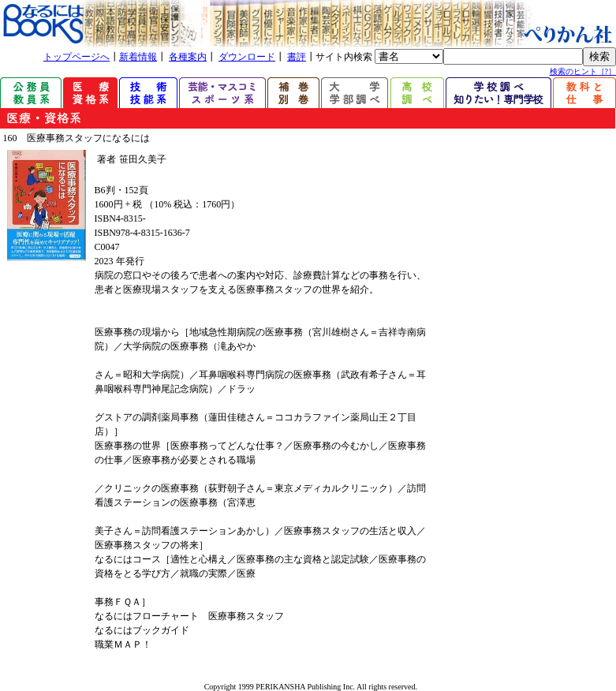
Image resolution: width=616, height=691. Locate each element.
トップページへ (77, 57)
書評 (297, 57)
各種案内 (188, 57)
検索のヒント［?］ (583, 71)
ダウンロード (247, 57)
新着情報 (138, 57)
